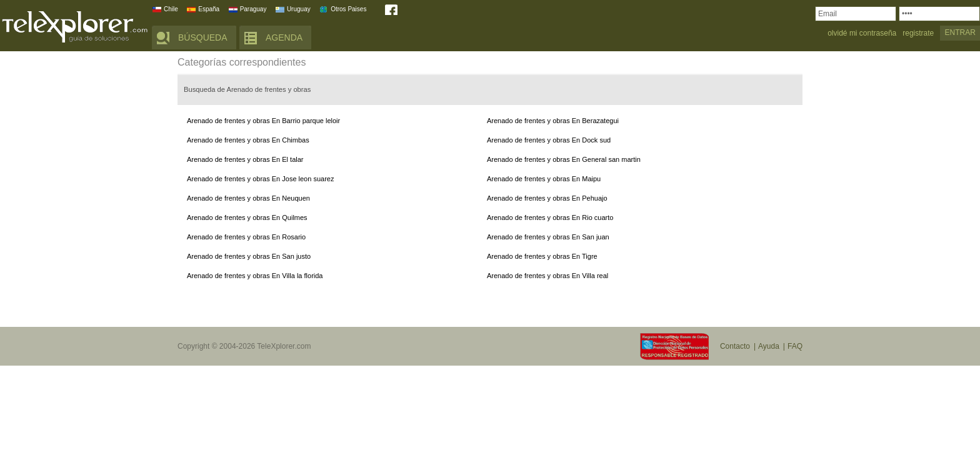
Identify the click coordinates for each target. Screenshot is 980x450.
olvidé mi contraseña (862, 33)
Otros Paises (348, 9)
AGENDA (284, 37)
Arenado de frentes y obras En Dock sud (549, 140)
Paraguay (253, 9)
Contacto (735, 346)
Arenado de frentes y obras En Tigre (542, 256)
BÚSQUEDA (203, 37)
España (209, 9)
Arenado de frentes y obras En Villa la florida (255, 276)
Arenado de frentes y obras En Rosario (246, 237)
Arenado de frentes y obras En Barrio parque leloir (263, 121)
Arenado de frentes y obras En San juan (548, 237)
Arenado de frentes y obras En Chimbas (248, 140)
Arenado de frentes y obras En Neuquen (248, 198)
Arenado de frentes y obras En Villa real (547, 276)
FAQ (795, 346)
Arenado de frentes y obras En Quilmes (247, 217)
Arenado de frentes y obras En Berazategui (553, 121)
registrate (918, 33)
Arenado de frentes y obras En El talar (245, 159)
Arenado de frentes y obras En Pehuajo (547, 198)
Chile (171, 9)
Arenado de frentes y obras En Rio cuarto (550, 217)
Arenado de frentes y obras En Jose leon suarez (260, 179)
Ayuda (769, 346)
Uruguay (299, 9)
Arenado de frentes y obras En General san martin (564, 159)
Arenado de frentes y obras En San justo (249, 256)
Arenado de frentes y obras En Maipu (544, 179)
